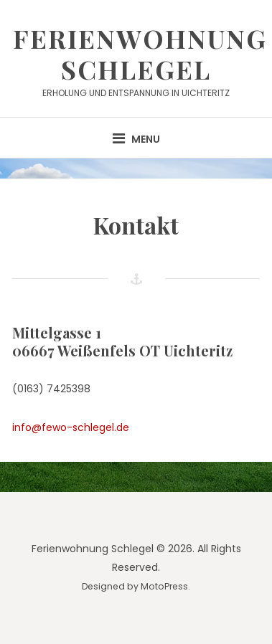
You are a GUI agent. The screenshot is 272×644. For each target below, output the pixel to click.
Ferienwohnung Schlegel (140, 53)
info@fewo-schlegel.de (71, 427)
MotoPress (164, 586)
